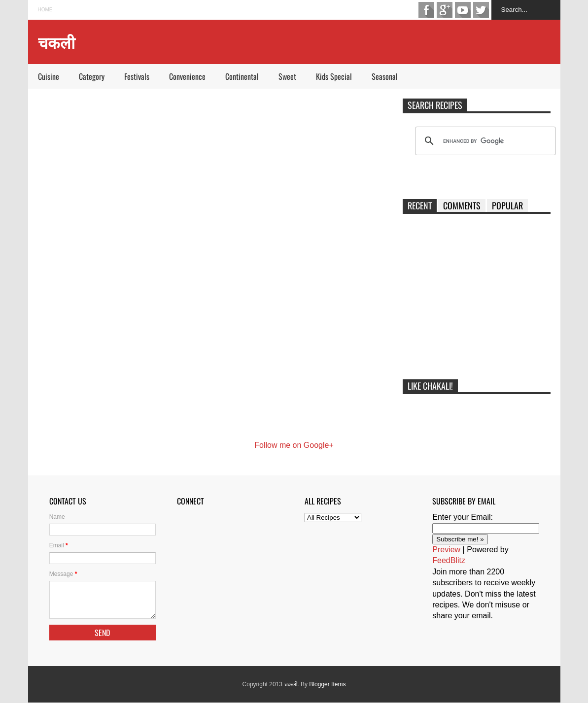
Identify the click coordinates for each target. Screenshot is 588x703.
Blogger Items (327, 684)
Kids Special (334, 76)
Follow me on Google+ (294, 445)
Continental (242, 76)
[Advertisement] (477, 300)
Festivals (137, 76)
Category (92, 76)
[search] (484, 141)
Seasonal (385, 76)
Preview (446, 550)
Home (45, 10)
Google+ (445, 10)
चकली (291, 684)
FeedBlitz (449, 560)
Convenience (187, 76)
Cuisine (49, 76)
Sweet (287, 76)
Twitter (481, 10)
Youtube (463, 10)
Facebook (426, 10)
